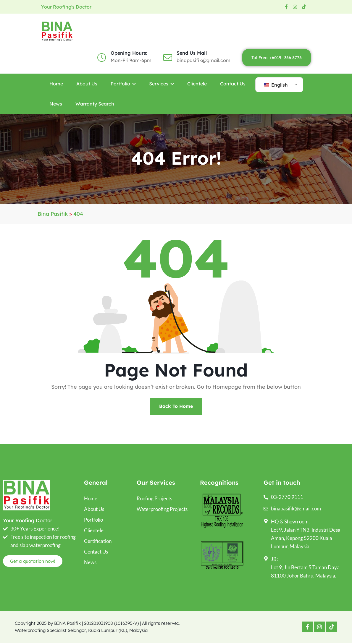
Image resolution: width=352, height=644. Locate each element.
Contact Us (233, 84)
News (56, 104)
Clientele (197, 84)
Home (56, 84)
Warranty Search (95, 104)
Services (162, 84)
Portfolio (123, 84)
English (276, 85)
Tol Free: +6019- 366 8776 (277, 58)
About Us (87, 84)
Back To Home (176, 407)
